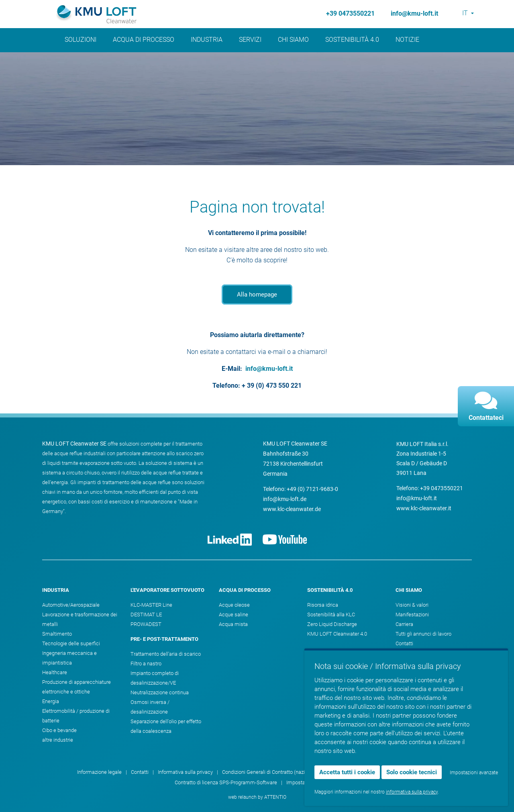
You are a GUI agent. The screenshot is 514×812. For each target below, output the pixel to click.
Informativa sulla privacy (185, 772)
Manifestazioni (412, 615)
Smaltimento (57, 634)
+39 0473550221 (350, 13)
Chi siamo (293, 40)
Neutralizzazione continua (160, 692)
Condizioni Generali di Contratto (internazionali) (379, 772)
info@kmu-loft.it (414, 13)
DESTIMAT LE (146, 615)
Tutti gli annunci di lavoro (423, 634)
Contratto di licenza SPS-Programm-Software (226, 782)
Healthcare (55, 672)
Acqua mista (233, 624)
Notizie (407, 40)
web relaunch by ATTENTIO (257, 797)
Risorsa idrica (323, 605)
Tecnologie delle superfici (71, 643)
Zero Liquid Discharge (332, 624)
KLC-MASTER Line (151, 605)
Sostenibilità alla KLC (331, 615)
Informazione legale (99, 772)
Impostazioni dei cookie (313, 782)
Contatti (404, 643)
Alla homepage (257, 295)
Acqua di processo (144, 40)
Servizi (250, 40)
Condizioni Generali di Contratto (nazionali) (270, 772)
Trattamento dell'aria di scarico (166, 654)
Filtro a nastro (146, 664)
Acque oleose (234, 605)
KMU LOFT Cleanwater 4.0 (337, 634)
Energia (51, 701)
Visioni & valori (412, 605)
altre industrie (58, 740)
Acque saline (234, 615)
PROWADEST (146, 624)
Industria (207, 40)
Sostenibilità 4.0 (352, 40)
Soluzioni (81, 40)
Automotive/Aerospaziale (71, 605)
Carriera (404, 624)
